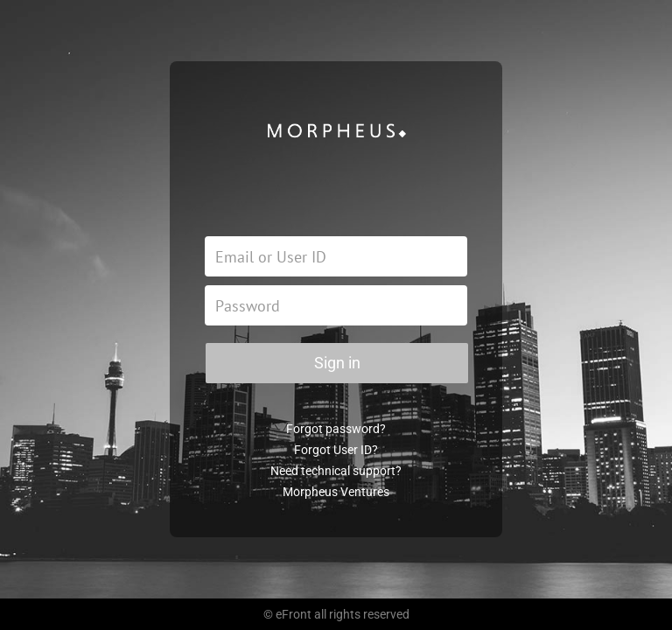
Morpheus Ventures (336, 492)
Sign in (337, 363)
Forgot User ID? (336, 450)
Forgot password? (336, 429)
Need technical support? (336, 471)
